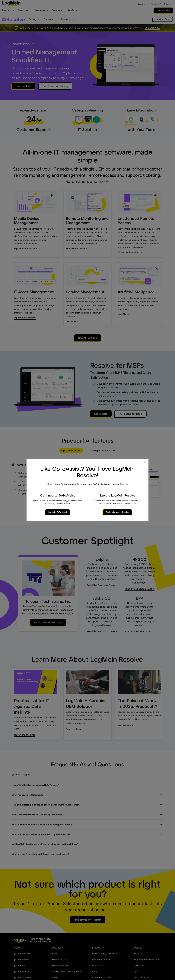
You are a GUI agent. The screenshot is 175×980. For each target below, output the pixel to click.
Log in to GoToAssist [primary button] (58, 512)
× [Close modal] (145, 462)
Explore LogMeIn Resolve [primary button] (117, 512)
